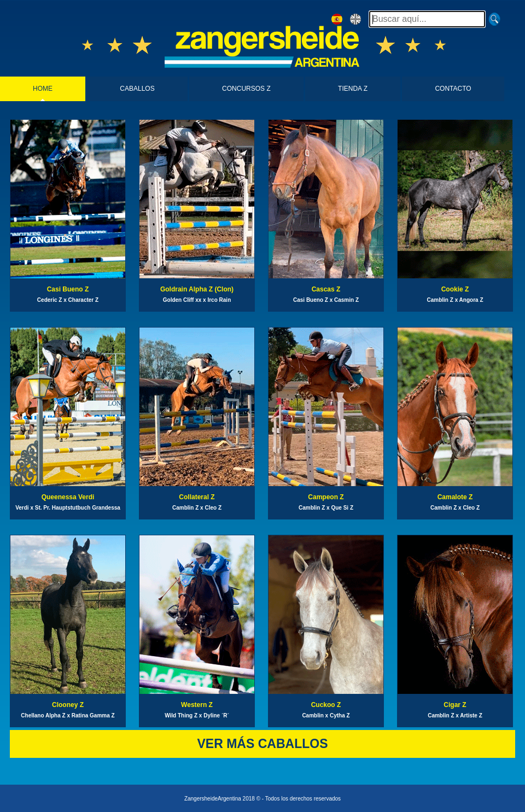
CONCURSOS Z (246, 89)
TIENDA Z (353, 89)
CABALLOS (137, 89)
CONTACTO (453, 89)
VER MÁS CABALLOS (263, 744)
